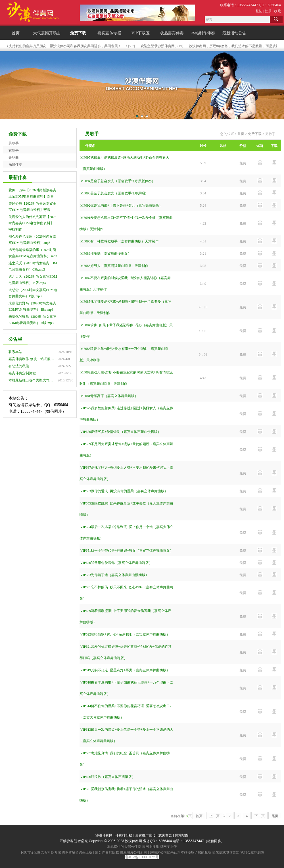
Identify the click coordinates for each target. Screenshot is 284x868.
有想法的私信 (19, 366)
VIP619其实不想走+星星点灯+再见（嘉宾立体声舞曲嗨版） (125, 670)
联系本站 (15, 352)
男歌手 (14, 143)
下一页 (260, 816)
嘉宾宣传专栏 (109, 33)
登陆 (259, 11)
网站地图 (182, 835)
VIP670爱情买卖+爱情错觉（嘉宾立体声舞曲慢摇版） (121, 432)
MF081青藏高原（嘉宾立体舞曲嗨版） (109, 396)
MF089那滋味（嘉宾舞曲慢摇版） (106, 254)
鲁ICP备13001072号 (142, 857)
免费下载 (78, 33)
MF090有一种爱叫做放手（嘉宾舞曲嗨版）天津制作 (119, 241)
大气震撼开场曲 (47, 33)
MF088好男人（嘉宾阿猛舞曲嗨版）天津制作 (114, 266)
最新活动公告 (234, 33)
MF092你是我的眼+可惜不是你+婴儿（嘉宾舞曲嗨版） (121, 205)
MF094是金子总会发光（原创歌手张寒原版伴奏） (118, 181)
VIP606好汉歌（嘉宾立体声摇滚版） (108, 777)
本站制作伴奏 (203, 33)
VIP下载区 (141, 33)
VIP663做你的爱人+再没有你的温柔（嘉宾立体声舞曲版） (124, 491)
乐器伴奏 (15, 165)
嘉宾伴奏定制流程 (22, 373)
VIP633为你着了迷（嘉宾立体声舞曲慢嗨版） (115, 575)
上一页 (214, 816)
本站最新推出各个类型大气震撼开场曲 (37, 380)
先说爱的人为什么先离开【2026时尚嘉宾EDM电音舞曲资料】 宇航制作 (32, 223)
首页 (16, 33)
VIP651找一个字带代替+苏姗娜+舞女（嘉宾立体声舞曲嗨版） (127, 551)
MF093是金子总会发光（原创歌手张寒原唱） (114, 193)
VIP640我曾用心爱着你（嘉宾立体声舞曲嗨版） (116, 563)
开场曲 (14, 157)
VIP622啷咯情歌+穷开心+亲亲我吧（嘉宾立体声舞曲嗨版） (125, 634)
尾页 (275, 816)
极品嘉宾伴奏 (172, 33)
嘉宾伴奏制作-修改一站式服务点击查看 (38, 359)
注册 (268, 11)
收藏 (277, 11)
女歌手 (14, 150)
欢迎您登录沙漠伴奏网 (161, 46)
